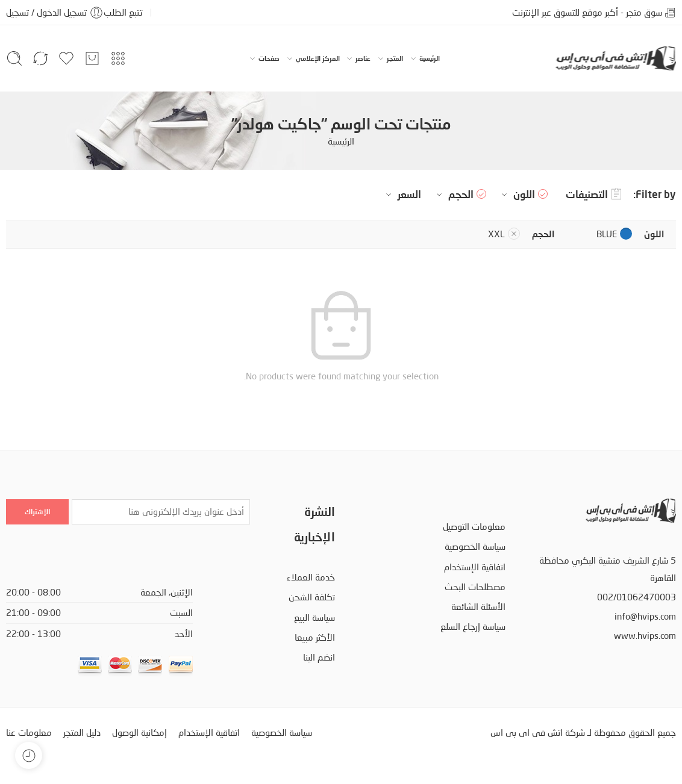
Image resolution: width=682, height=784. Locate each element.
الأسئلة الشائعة (478, 607)
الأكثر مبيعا (315, 637)
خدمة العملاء (311, 577)
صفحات (269, 58)
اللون (517, 194)
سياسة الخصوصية (475, 546)
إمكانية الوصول (139, 733)
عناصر (363, 58)
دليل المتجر (82, 733)
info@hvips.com (645, 616)
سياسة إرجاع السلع (473, 627)
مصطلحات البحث (475, 587)
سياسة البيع (314, 618)
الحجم (453, 194)
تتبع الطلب (123, 12)
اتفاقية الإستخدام (475, 567)
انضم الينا (319, 657)
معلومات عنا (29, 733)
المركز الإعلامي (318, 58)
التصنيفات (593, 194)
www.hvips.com (645, 636)
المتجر (395, 58)
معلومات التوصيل (474, 527)
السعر (402, 194)
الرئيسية (430, 58)
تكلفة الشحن (312, 597)
